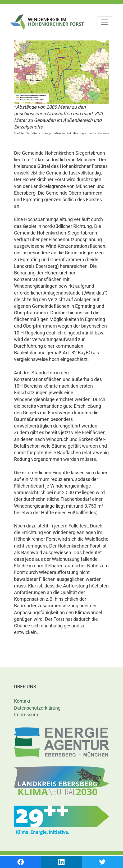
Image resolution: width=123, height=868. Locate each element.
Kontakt (22, 701)
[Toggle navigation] (105, 22)
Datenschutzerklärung (37, 708)
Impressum (26, 715)
